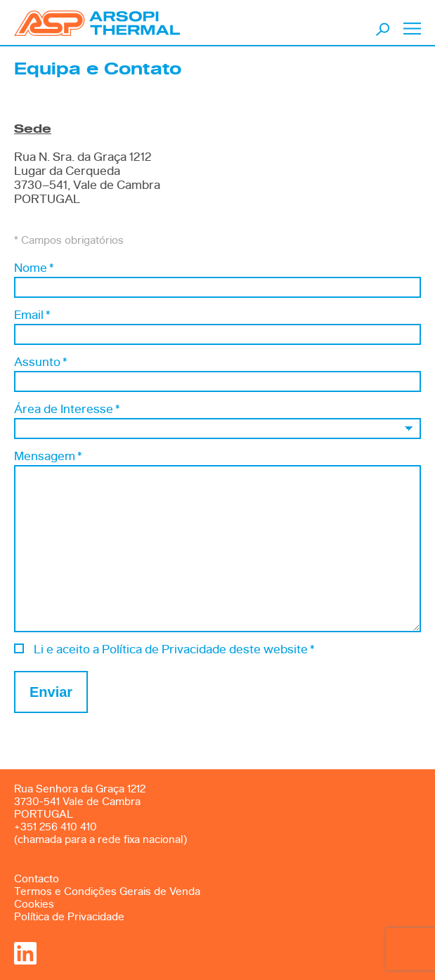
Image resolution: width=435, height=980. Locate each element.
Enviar (51, 692)
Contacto (37, 879)
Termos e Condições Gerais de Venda (107, 892)
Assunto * (40, 362)
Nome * (34, 268)
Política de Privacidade (69, 917)
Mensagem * (48, 456)
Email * (32, 315)
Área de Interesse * (67, 409)
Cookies (34, 904)
